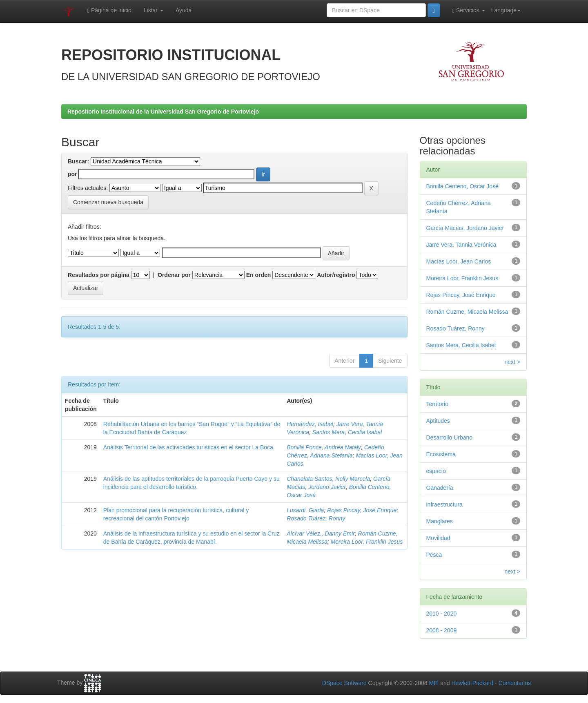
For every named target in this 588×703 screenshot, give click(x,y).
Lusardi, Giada (305, 510)
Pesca (434, 555)
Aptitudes (438, 421)
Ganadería (440, 488)
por (72, 174)
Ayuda (184, 10)
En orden (259, 275)
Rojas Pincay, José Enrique (362, 510)
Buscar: (78, 161)
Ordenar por (174, 275)
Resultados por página (99, 275)
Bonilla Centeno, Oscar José (462, 186)
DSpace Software (344, 683)
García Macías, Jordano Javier (465, 228)
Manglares (440, 521)
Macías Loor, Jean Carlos (459, 261)
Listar (154, 10)
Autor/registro (336, 275)
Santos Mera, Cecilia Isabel (347, 432)
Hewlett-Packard (472, 683)
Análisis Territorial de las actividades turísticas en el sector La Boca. (189, 447)
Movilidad (438, 538)
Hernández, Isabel (310, 424)
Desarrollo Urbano (450, 437)
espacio (436, 471)
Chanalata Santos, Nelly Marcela (328, 479)
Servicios (469, 10)
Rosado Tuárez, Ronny (316, 518)
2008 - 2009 (442, 630)
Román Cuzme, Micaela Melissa (467, 312)
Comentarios (515, 683)
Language (506, 10)
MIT (434, 683)
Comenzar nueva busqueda (108, 202)
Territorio (437, 404)
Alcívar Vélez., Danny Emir (321, 533)
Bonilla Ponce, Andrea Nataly (324, 447)
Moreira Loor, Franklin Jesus (367, 542)
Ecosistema (441, 454)
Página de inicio (109, 10)
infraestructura (444, 504)
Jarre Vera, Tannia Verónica (461, 245)
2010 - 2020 (442, 614)
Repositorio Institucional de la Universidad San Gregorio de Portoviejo (163, 112)
